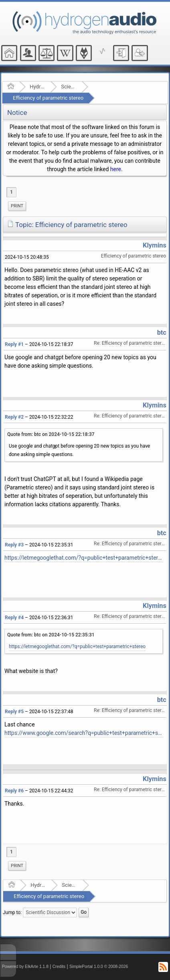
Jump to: (12, 912)
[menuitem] (17, 206)
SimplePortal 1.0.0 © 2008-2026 (99, 967)
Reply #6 (14, 791)
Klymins (155, 245)
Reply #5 (14, 712)
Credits (59, 967)
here (116, 169)
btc (162, 332)
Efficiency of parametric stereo (48, 98)
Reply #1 (14, 344)
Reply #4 (14, 618)
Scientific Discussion (69, 87)
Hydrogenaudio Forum (37, 87)
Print (17, 206)
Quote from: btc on (51, 434)
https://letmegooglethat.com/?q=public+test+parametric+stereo (84, 558)
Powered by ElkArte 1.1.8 (25, 967)
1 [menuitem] (11, 192)
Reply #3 (14, 545)
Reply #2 (14, 417)
